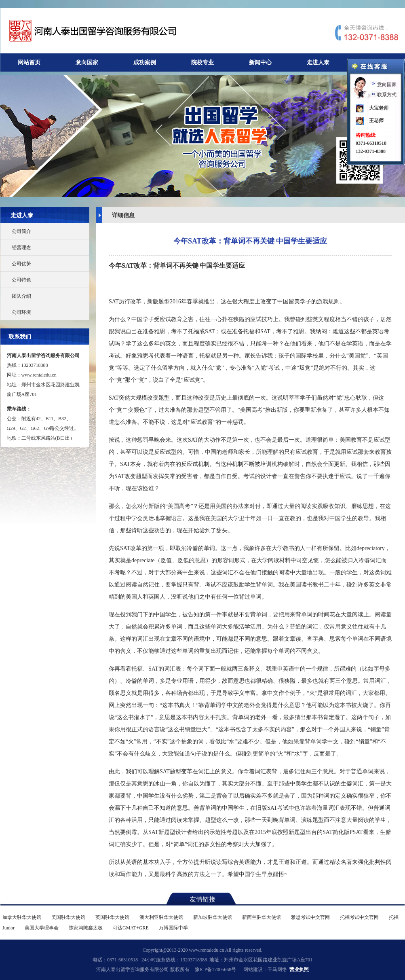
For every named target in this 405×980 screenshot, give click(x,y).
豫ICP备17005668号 (216, 969)
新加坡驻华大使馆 (213, 917)
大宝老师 (379, 108)
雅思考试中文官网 (310, 917)
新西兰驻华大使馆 (262, 917)
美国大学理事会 (42, 928)
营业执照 (299, 969)
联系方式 (387, 95)
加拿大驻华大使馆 (22, 917)
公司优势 (21, 264)
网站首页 (29, 62)
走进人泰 (318, 62)
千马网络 (277, 969)
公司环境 (21, 312)
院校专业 (202, 62)
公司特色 (21, 280)
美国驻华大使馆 (68, 917)
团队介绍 (21, 296)
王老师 (376, 121)
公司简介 (21, 231)
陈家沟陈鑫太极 (86, 928)
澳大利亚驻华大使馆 (161, 917)
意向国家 (87, 62)
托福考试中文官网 (359, 917)
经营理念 (21, 248)
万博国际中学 (173, 928)
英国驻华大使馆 (112, 917)
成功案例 (145, 62)
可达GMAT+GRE (131, 928)
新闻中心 (260, 62)
